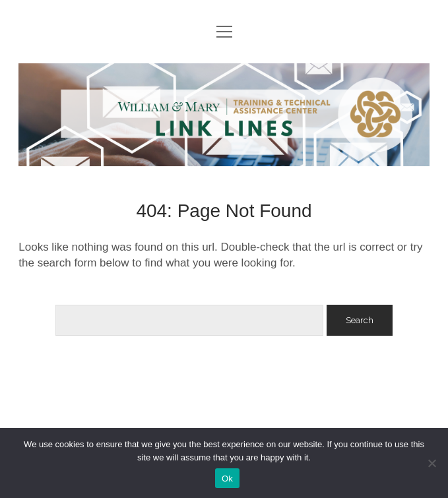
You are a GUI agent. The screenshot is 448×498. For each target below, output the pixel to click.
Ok (227, 479)
